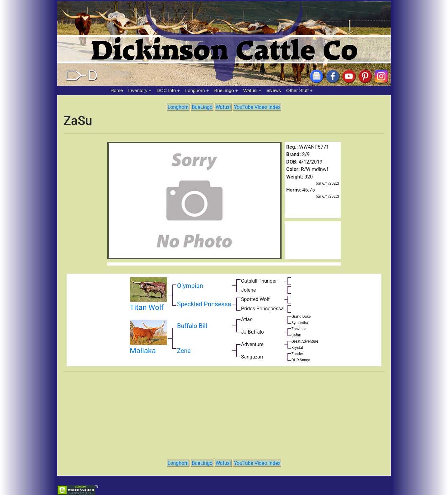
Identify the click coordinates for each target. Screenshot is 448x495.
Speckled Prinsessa (204, 304)
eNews (274, 90)
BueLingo (224, 90)
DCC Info (166, 90)
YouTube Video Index (257, 107)
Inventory (138, 90)
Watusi (250, 90)
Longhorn (195, 90)
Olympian (190, 286)
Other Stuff (297, 90)
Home (117, 90)
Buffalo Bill (192, 326)
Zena (184, 351)
